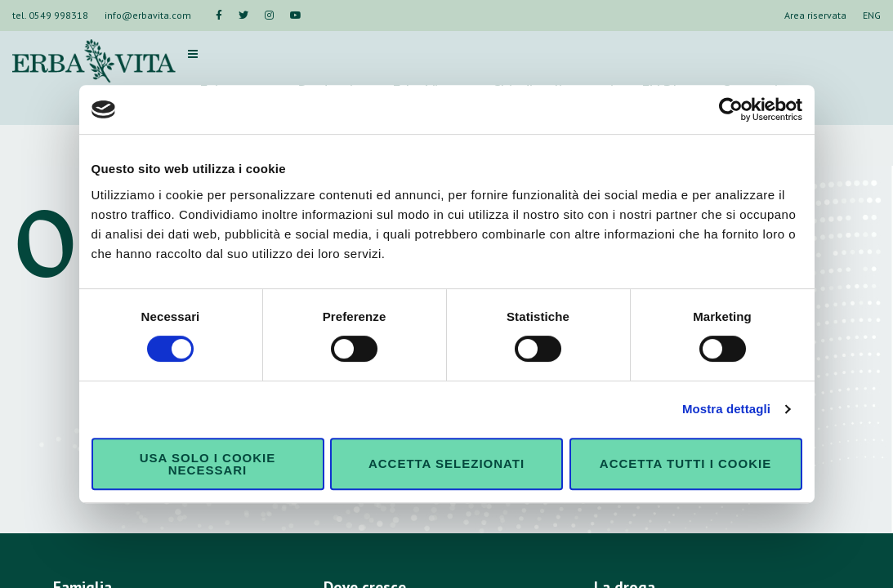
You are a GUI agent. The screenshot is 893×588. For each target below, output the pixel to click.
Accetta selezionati (446, 463)
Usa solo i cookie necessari (208, 464)
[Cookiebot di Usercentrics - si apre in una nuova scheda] (731, 109)
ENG (872, 15)
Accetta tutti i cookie (685, 463)
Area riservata (815, 15)
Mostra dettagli (726, 409)
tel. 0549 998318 (50, 15)
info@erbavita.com (148, 15)
